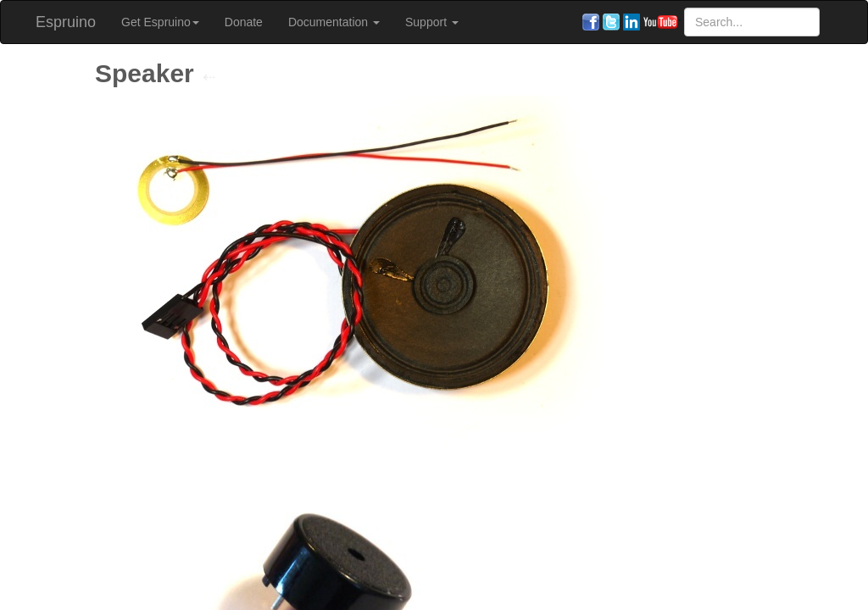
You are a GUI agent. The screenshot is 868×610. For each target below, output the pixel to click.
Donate (244, 22)
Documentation (334, 22)
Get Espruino (160, 22)
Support (432, 22)
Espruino (66, 22)
